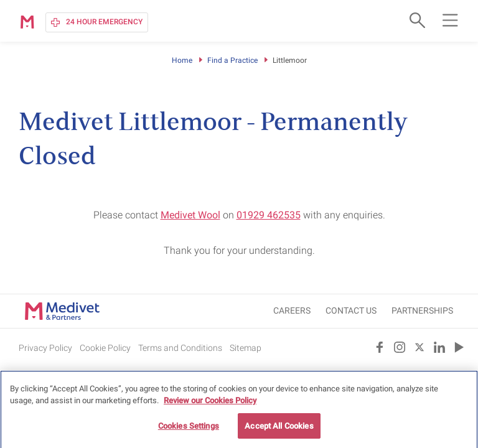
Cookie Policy (105, 348)
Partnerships (422, 310)
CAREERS (292, 310)
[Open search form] (416, 20)
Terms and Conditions (180, 348)
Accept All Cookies (279, 430)
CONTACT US (351, 310)
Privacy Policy (45, 348)
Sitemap (246, 348)
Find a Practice (232, 60)
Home (182, 60)
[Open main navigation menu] (450, 20)
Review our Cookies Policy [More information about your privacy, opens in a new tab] (210, 405)
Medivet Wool (190, 215)
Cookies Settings (189, 430)
